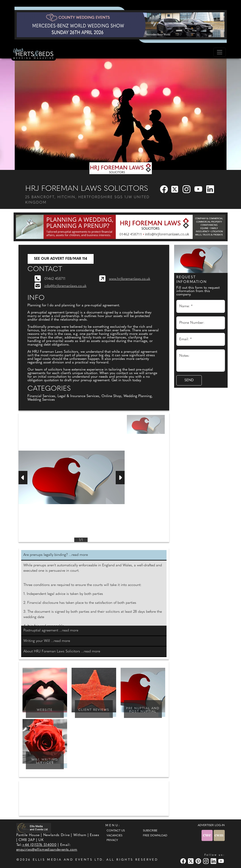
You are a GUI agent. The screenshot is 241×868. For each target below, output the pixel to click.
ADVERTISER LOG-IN (211, 825)
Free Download (155, 836)
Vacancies (114, 836)
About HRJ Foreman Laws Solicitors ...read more (62, 652)
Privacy (112, 840)
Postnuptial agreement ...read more (51, 631)
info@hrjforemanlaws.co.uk (65, 286)
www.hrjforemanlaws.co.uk (130, 279)
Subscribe (150, 831)
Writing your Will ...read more (47, 641)
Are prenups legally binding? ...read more (56, 555)
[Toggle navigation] (220, 52)
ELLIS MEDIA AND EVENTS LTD (68, 860)
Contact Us (116, 831)
